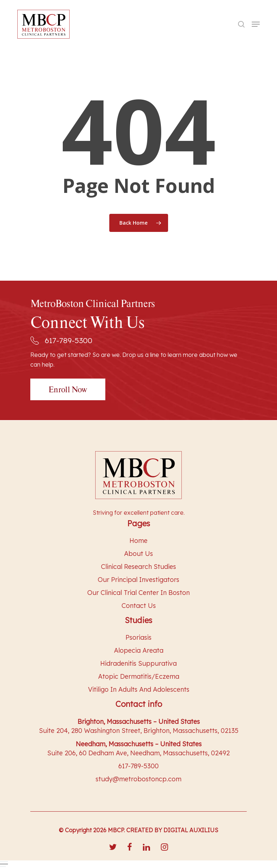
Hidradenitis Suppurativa (138, 663)
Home (138, 541)
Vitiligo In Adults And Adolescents (139, 689)
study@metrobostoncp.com (138, 779)
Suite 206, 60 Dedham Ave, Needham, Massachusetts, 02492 (138, 753)
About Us (138, 554)
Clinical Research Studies (138, 567)
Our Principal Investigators (138, 580)
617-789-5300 (61, 340)
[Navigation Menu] (256, 24)
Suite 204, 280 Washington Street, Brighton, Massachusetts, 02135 (139, 731)
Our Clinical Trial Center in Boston (138, 593)
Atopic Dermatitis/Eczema (139, 676)
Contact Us (139, 606)
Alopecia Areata (139, 650)
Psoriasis (138, 637)
